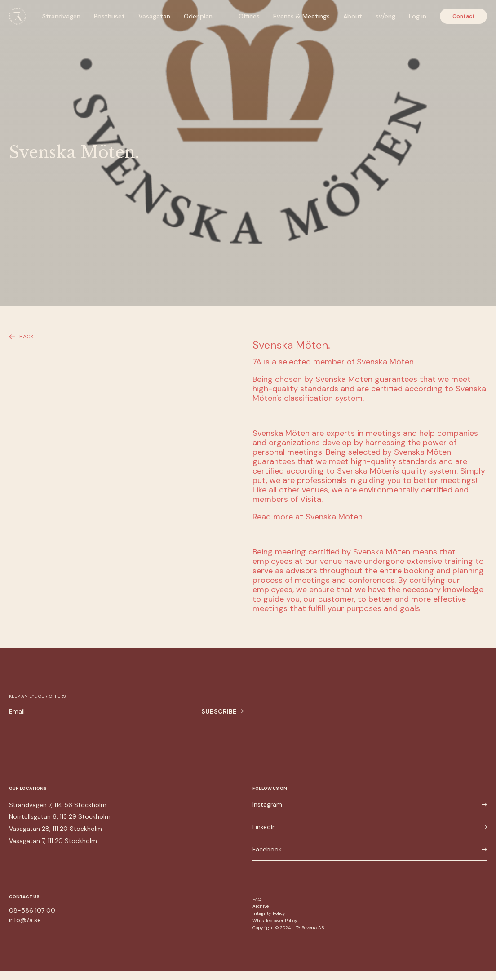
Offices (249, 16)
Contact (464, 16)
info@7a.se (25, 920)
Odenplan (198, 16)
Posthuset (109, 16)
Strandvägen (61, 16)
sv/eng (385, 16)
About (353, 16)
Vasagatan (154, 16)
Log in (418, 16)
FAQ (257, 899)
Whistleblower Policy (275, 920)
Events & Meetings (301, 16)
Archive (261, 906)
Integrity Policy (269, 913)
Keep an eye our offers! (38, 696)
